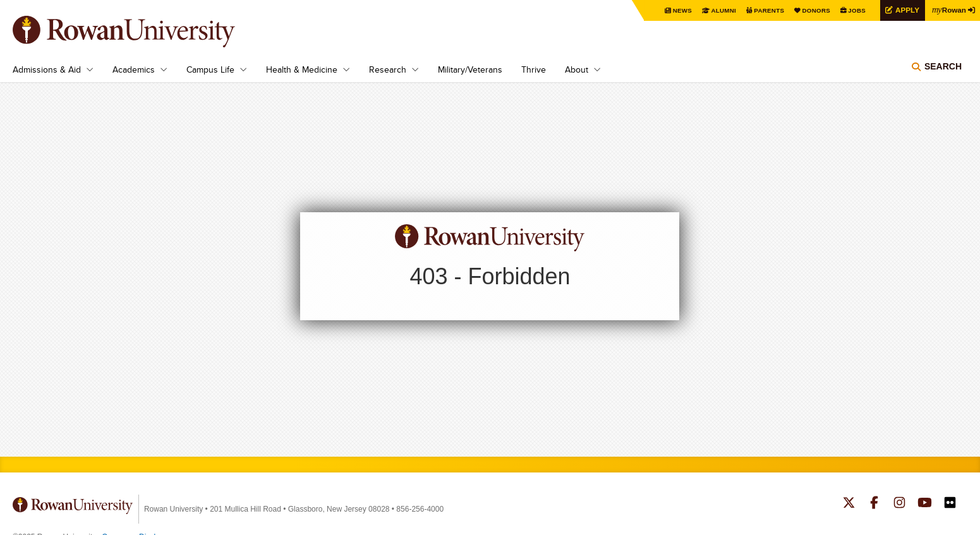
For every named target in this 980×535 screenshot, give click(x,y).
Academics (134, 69)
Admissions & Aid (47, 69)
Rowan (948, 9)
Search (943, 66)
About (577, 69)
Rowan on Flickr (950, 504)
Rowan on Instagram (899, 504)
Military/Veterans (470, 69)
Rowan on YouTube (925, 504)
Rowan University (142, 32)
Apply (905, 10)
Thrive (534, 69)
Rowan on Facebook (874, 504)
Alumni (721, 10)
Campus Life (210, 69)
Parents (766, 10)
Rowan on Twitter (849, 504)
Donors (814, 10)
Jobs (855, 10)
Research (388, 69)
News (680, 10)
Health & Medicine (302, 69)
